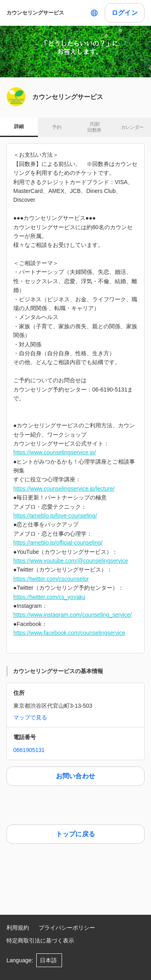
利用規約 (18, 928)
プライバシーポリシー (67, 928)
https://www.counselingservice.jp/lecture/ (64, 489)
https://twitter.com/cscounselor (51, 579)
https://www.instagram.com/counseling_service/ (72, 615)
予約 (57, 127)
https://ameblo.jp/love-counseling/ (55, 516)
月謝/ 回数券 (94, 127)
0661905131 (29, 750)
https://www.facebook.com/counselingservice (69, 633)
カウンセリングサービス (35, 13)
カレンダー (132, 127)
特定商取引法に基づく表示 (40, 941)
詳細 (19, 126)
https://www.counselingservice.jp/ (55, 452)
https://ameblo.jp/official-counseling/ (58, 543)
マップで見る (30, 717)
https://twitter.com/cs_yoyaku (49, 597)
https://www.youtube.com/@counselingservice (71, 561)
